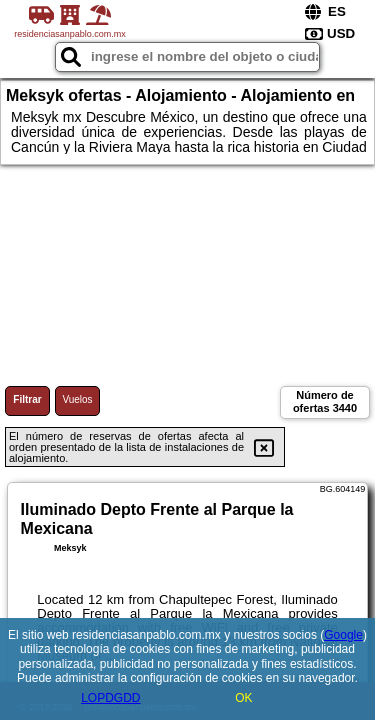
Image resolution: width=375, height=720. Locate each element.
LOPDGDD (110, 698)
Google (343, 635)
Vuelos (77, 399)
